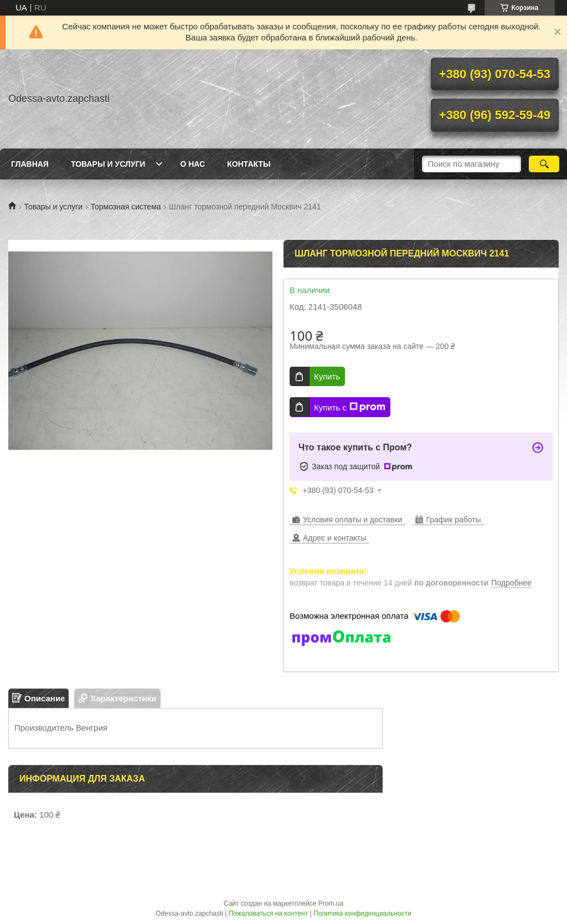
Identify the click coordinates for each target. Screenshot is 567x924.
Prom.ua (331, 904)
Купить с (350, 407)
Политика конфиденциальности (362, 913)
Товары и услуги (108, 164)
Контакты (249, 164)
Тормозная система (126, 207)
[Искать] (544, 164)
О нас (192, 164)
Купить (327, 376)
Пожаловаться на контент (268, 913)
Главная (30, 164)
